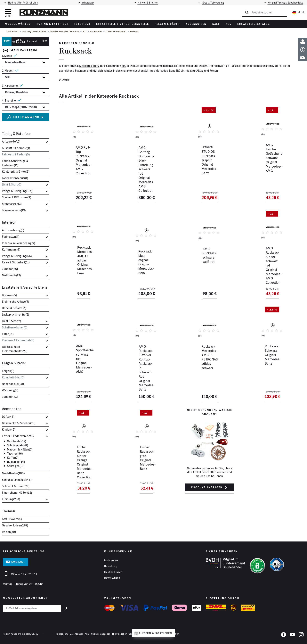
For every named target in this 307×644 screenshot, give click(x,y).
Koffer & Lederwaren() (18, 436)
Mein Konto (111, 561)
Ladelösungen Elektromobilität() (15, 349)
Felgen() (8, 371)
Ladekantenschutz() (15, 178)
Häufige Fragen (113, 573)
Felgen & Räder (167, 24)
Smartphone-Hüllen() (17, 493)
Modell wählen (18, 24)
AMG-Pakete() (12, 519)
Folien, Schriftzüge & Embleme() (15, 163)
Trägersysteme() (14, 210)
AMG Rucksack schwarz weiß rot (208, 263)
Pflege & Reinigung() (17, 191)
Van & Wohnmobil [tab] (19, 41)
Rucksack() (16, 462)
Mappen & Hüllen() (20, 450)
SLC (85, 31)
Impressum (62, 634)
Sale (216, 24)
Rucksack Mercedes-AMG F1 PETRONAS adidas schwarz (206, 361)
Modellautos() (13, 473)
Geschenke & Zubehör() (19, 423)
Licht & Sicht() (12, 184)
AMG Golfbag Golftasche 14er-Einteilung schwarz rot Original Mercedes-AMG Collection (144, 175)
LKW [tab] (44, 41)
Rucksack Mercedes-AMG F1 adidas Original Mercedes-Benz (81, 265)
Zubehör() (10, 269)
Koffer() (13, 458)
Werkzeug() (10, 390)
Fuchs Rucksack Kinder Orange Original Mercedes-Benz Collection (81, 455)
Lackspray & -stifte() (16, 314)
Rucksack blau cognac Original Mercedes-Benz (144, 265)
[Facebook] (284, 635)
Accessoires (196, 24)
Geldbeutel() (16, 441)
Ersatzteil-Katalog (254, 24)
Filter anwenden (25, 117)
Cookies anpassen (101, 634)
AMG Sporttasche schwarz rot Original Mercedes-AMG (81, 361)
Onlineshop (12, 31)
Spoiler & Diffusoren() (16, 197)
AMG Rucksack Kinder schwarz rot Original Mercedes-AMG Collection (270, 267)
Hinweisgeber (119, 634)
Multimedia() (11, 275)
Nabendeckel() (13, 384)
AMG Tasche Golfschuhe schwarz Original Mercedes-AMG (272, 173)
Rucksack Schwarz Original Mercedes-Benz (267, 361)
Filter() (8, 334)
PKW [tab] (7, 41)
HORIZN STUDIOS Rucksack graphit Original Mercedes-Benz (208, 173)
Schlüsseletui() (17, 445)
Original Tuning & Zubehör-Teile (287, 3)
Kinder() (9, 429)
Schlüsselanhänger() (17, 480)
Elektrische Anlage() (15, 302)
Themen (8, 511)
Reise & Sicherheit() (16, 262)
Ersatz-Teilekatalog (214, 3)
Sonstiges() (16, 466)
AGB (87, 634)
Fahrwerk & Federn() (16, 154)
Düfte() (8, 417)
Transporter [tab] (33, 41)
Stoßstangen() (12, 204)
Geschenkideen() (15, 525)
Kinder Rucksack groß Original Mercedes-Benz (144, 453)
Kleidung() (11, 499)
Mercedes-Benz (89, 66)
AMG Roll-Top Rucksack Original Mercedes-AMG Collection (82, 173)
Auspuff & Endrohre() (16, 148)
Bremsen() (9, 295)
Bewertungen (112, 579)
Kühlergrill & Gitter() (16, 172)
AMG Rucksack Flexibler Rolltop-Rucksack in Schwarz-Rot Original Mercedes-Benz (146, 363)
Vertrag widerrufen (168, 634)
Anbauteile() (11, 141)
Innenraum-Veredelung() (18, 243)
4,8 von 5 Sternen (148, 3)
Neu (229, 24)
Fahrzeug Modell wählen (34, 31)
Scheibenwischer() (15, 327)
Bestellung (111, 567)
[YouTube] (292, 635)
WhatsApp (87, 3)
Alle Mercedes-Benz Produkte (64, 31)
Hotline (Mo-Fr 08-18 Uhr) (22, 3)
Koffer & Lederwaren (116, 31)
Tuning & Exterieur (53, 24)
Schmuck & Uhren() (16, 486)
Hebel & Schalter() (14, 308)
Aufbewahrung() (13, 230)
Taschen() (15, 454)
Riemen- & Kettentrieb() (18, 340)
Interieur (82, 24)
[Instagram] (301, 635)
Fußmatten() (11, 237)
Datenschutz (76, 634)
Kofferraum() (11, 249)
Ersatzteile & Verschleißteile (123, 24)
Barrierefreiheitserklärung (142, 634)
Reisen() (9, 532)
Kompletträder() (13, 377)
